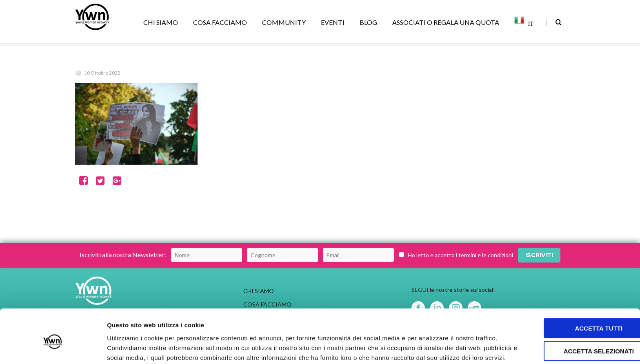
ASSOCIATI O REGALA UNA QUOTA (447, 22)
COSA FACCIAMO (221, 22)
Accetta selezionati (572, 306)
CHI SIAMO (162, 22)
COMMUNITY (285, 22)
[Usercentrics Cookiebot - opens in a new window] (53, 348)
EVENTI (334, 22)
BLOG (370, 22)
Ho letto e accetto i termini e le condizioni (460, 255)
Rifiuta (572, 328)
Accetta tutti (572, 282)
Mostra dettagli (429, 348)
